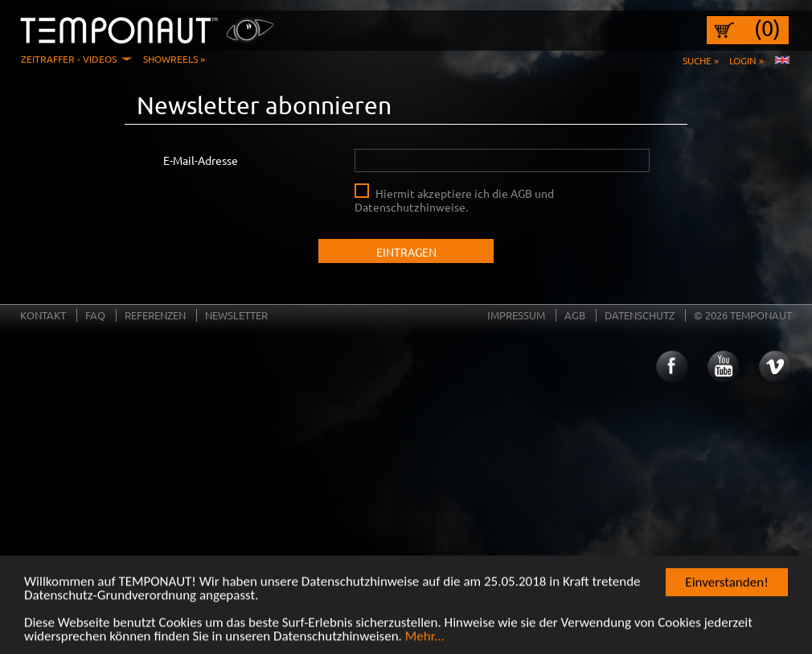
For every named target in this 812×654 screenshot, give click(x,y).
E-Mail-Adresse (201, 160)
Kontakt (43, 315)
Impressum (516, 315)
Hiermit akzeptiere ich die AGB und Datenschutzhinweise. (454, 200)
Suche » (701, 60)
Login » (746, 60)
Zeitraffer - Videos (69, 59)
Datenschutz (640, 315)
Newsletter (236, 315)
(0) (767, 28)
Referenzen (155, 315)
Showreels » (174, 59)
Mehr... (425, 638)
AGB (575, 315)
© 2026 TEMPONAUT (743, 315)
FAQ (95, 315)
